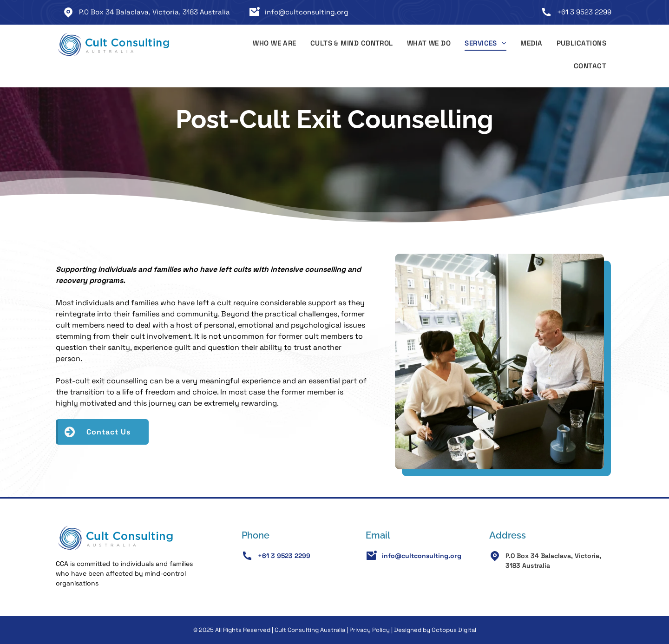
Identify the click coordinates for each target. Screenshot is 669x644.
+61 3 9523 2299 (584, 12)
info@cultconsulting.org (307, 12)
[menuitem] (275, 45)
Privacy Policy (370, 630)
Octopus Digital (454, 630)
